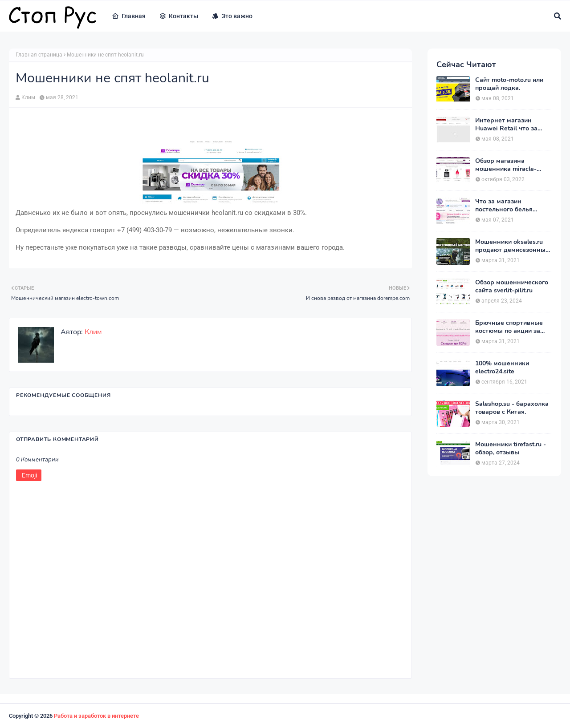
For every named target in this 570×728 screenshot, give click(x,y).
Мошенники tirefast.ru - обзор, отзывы (511, 449)
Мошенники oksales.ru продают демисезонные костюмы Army (512, 246)
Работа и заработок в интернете (96, 716)
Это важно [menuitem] (232, 16)
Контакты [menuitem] (179, 16)
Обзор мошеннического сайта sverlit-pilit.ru (512, 287)
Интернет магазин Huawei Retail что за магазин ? (506, 125)
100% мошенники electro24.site (502, 368)
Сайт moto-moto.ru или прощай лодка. (509, 84)
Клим (28, 97)
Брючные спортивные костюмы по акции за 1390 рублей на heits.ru (510, 327)
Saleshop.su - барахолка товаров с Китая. (512, 408)
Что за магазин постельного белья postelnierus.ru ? (504, 206)
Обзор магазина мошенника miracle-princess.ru (506, 165)
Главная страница (39, 55)
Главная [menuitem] (129, 16)
